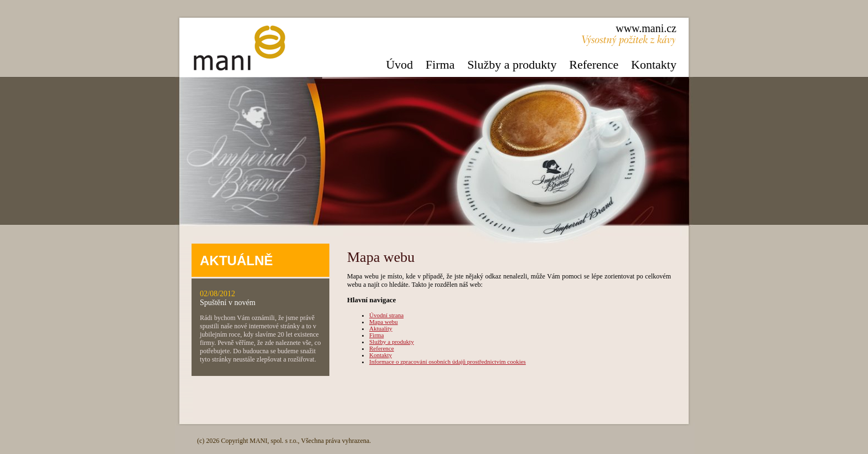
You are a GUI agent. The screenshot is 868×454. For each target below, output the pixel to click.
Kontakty (654, 65)
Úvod (399, 65)
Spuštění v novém (228, 303)
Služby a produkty (512, 65)
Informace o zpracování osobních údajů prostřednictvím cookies (448, 362)
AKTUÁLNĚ (236, 260)
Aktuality (381, 328)
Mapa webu (384, 322)
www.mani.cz (646, 28)
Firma (440, 65)
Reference (594, 65)
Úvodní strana (386, 315)
